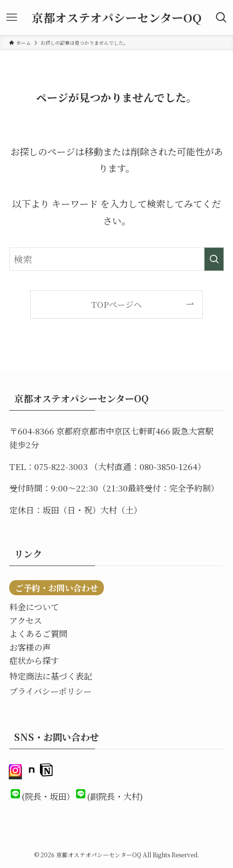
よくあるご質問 (38, 633)
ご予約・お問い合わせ (57, 588)
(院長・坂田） (48, 796)
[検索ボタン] (221, 18)
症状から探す (34, 660)
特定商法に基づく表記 (51, 676)
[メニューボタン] (12, 18)
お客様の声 (30, 647)
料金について (34, 607)
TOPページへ (116, 304)
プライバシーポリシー (50, 691)
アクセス (26, 620)
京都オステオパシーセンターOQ (117, 18)
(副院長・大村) (115, 796)
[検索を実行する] (214, 259)
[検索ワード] (116, 259)
